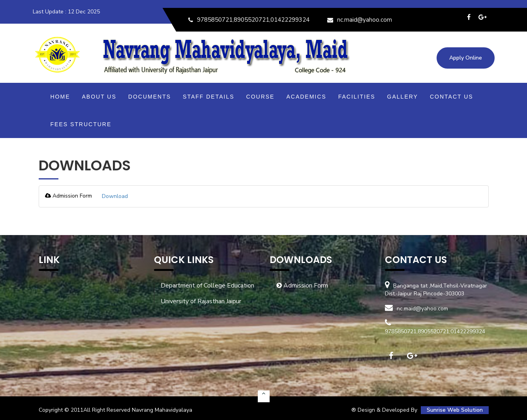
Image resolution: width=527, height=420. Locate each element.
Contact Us (452, 97)
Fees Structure (81, 124)
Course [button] (261, 97)
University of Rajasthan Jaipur (201, 301)
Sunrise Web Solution (455, 410)
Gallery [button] (403, 97)
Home (60, 97)
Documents (150, 97)
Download (115, 196)
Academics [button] (306, 97)
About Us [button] (99, 97)
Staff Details (209, 97)
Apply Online (466, 58)
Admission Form (302, 286)
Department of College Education (207, 286)
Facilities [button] (357, 97)
